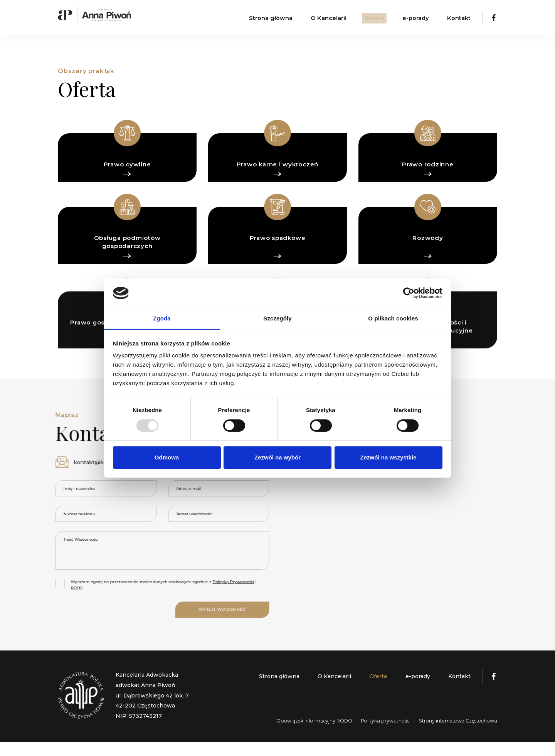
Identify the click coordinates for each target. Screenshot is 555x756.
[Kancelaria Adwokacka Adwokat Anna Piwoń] (494, 18)
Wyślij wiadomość (202, 623)
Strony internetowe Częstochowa (460, 735)
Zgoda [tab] (162, 318)
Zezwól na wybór (277, 458)
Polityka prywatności (390, 735)
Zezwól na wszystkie (388, 458)
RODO (63, 601)
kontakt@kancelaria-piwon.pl (81, 471)
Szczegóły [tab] (277, 318)
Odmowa (167, 458)
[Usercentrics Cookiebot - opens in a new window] (409, 293)
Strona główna (296, 18)
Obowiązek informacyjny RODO (321, 735)
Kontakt (461, 18)
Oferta (388, 18)
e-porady (423, 18)
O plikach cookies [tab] (393, 318)
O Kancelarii (348, 18)
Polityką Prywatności (220, 595)
